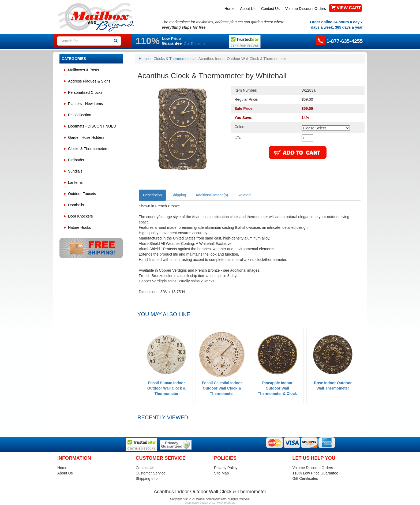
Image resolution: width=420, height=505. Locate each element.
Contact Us (270, 9)
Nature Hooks (80, 227)
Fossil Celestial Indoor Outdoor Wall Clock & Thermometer (222, 388)
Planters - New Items (85, 104)
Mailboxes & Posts (83, 70)
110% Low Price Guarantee (315, 473)
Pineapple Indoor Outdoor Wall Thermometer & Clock (277, 388)
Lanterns (75, 182)
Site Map (221, 473)
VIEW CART (346, 8)
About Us (248, 9)
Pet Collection (80, 115)
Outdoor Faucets (82, 194)
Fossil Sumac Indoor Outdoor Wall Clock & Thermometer (166, 388)
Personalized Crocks (85, 92)
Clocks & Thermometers (88, 149)
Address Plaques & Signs (89, 81)
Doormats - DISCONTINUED (92, 126)
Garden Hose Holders (86, 137)
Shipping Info (147, 478)
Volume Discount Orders (306, 9)
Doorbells (76, 205)
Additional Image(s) (212, 195)
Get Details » (195, 44)
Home (229, 9)
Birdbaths (76, 160)
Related (244, 195)
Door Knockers (80, 216)
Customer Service (151, 473)
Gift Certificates (305, 478)
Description (152, 195)
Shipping (179, 195)
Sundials (75, 171)
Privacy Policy (226, 468)
